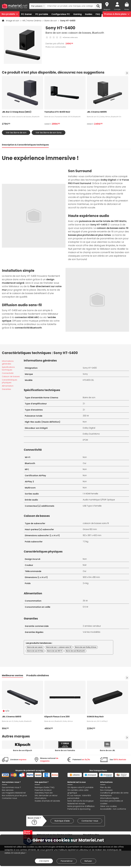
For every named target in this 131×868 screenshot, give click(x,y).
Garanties (6, 389)
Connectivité (8, 373)
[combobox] (37, 6)
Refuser (88, 861)
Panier (127, 9)
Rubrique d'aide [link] (62, 821)
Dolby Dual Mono (91, 434)
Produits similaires (38, 675)
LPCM (85, 440)
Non (85, 422)
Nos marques (106, 790)
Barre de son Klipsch (23, 750)
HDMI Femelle (92, 494)
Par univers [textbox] (37, 6)
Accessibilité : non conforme (113, 809)
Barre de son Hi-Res (35, 651)
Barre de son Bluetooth (75, 651)
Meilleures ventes (13, 675)
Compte (117, 9)
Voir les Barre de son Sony (49, 133)
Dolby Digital (89, 428)
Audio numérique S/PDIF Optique (99, 500)
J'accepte (44, 861)
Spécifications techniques (8, 368)
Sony (85, 374)
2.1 (84, 404)
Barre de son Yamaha (65, 750)
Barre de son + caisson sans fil (59, 647)
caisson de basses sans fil (96, 523)
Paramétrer (67, 861)
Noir (85, 565)
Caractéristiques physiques (10, 381)
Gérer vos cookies (108, 806)
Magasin (107, 9)
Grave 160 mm (90, 529)
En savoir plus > (19, 853)
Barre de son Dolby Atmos (86, 647)
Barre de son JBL (108, 750)
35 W (85, 601)
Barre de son (51, 21)
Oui (84, 463)
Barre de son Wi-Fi (55, 651)
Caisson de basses (11, 376)
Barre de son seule (35, 647)
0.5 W (85, 607)
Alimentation (8, 386)
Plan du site (105, 787)
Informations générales (8, 362)
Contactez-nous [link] (90, 821)
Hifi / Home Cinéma (32, 21)
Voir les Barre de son (16, 133)
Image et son (13, 21)
